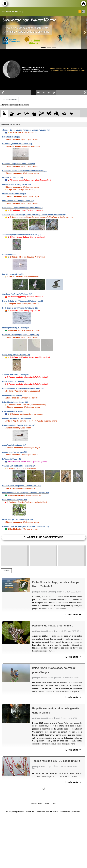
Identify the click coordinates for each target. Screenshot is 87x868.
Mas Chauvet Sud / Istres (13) (14, 194)
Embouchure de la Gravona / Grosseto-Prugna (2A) (23, 388)
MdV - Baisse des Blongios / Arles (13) (18, 201)
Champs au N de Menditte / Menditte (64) (19, 466)
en (83, 12)
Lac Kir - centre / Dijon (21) (13, 274)
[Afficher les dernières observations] (15, 105)
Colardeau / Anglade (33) (12, 411)
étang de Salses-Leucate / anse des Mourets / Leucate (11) (26, 130)
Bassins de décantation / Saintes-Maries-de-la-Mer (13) (25, 171)
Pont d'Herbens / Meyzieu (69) (15, 500)
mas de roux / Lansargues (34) (15, 452)
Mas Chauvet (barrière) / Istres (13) (16, 184)
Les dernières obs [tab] (10, 100)
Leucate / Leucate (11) (11, 137)
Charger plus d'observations (43, 537)
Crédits (53, 804)
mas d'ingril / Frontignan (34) (14, 445)
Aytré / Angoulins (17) (11, 254)
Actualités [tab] (6, 571)
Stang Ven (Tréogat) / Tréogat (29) (16, 355)
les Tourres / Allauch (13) (12, 178)
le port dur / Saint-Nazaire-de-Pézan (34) (19, 425)
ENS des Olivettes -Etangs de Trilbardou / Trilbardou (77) (26, 526)
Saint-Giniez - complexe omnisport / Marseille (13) (23, 208)
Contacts (47, 804)
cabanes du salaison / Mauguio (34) (17, 418)
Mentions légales (37, 804)
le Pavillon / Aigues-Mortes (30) (15, 402)
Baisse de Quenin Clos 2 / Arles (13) (17, 144)
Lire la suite (73, 615)
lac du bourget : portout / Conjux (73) (18, 520)
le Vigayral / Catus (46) (12, 459)
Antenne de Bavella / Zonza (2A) (15, 375)
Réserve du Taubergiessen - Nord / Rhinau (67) (21, 486)
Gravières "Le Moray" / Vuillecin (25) (17, 294)
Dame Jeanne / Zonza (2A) (13, 381)
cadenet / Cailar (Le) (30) (12, 395)
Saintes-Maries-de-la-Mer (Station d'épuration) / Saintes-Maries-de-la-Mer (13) (34, 215)
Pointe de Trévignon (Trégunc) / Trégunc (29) (21, 335)
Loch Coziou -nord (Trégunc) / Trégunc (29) (20, 308)
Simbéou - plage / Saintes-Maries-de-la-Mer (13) (22, 234)
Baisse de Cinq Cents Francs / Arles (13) (19, 164)
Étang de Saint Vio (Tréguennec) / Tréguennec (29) (23, 301)
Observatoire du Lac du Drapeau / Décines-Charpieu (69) (25, 493)
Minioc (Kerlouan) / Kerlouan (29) (16, 328)
